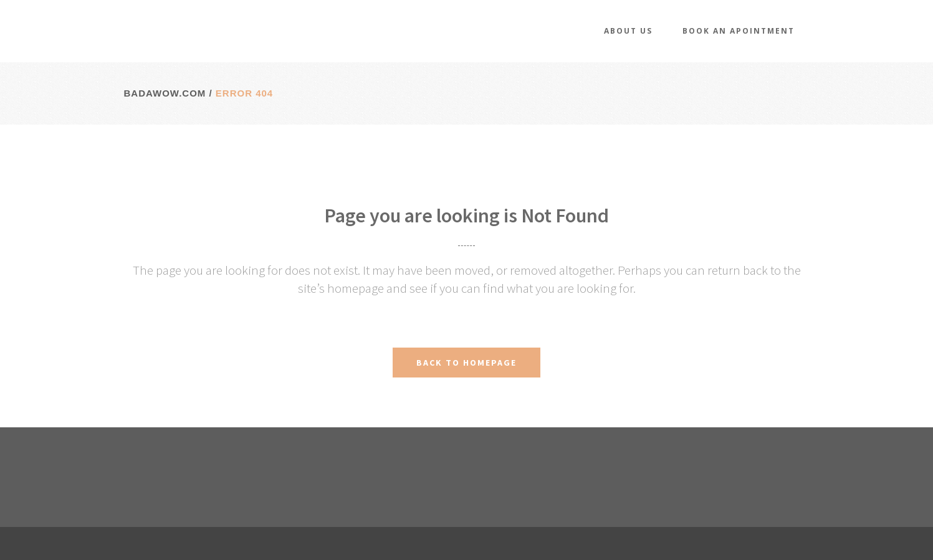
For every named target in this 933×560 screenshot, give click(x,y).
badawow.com (165, 93)
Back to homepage (466, 363)
